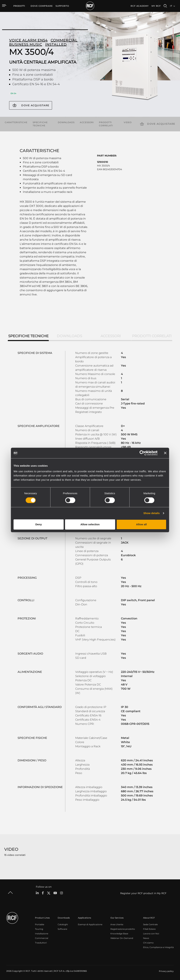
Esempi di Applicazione (90, 924)
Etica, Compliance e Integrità (158, 947)
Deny (39, 524)
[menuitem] (42, 6)
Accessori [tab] (111, 336)
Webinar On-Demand (122, 938)
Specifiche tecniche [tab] (28, 336)
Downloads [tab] (69, 336)
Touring (39, 929)
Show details (152, 513)
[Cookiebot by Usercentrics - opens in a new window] (142, 453)
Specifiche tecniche (40, 124)
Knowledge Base (119, 934)
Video (128, 122)
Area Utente (117, 924)
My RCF (156, 6)
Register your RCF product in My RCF (143, 893)
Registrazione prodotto (123, 929)
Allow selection (90, 524)
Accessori (87, 122)
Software (62, 929)
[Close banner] (165, 453)
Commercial (42, 938)
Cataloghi (63, 924)
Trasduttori (41, 943)
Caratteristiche (16, 122)
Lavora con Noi (151, 934)
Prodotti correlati (106, 124)
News (146, 938)
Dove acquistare (35, 105)
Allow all (141, 524)
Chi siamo (148, 943)
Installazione (42, 934)
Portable (40, 924)
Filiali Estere (149, 929)
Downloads (66, 122)
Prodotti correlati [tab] (152, 336)
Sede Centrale (150, 924)
